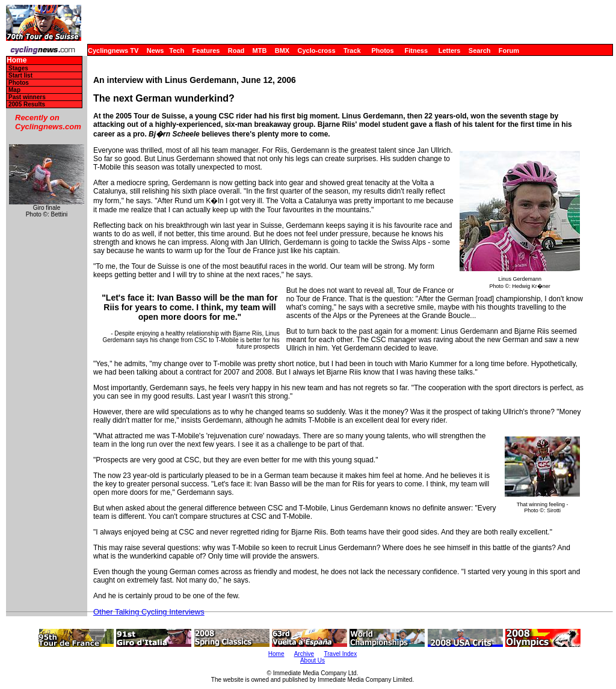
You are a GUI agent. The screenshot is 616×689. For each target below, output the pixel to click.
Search (480, 51)
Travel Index (341, 654)
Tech (177, 51)
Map (14, 90)
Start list (20, 75)
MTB (260, 51)
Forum (509, 51)
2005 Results (27, 104)
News (156, 51)
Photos (382, 51)
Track (352, 51)
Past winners (27, 97)
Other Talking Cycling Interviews (149, 612)
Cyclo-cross (317, 51)
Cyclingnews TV (113, 51)
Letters (450, 51)
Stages (18, 68)
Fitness (416, 51)
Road (236, 51)
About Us (313, 660)
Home (17, 60)
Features (206, 51)
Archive (304, 654)
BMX (282, 51)
